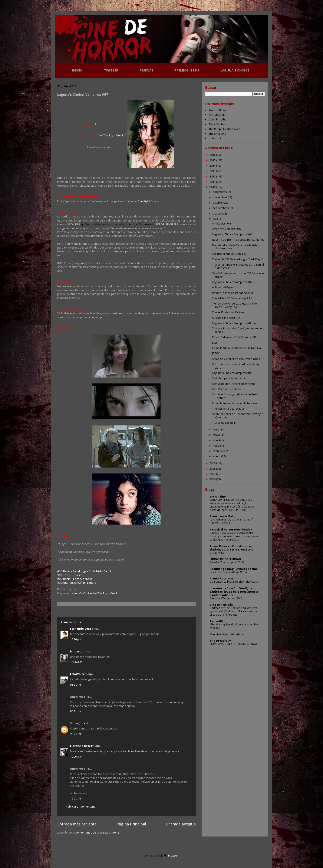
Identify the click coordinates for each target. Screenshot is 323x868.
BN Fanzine (218, 496)
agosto (217, 213)
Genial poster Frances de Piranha (234, 384)
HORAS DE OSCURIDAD (225, 559)
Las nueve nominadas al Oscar (228, 572)
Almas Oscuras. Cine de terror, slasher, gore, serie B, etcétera (232, 548)
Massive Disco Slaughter (227, 634)
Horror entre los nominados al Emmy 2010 (236, 366)
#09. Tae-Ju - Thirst (69, 575)
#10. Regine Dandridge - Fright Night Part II (84, 571)
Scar (215, 343)
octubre (218, 203)
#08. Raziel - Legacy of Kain (75, 579)
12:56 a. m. (77, 662)
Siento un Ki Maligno (225, 516)
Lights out (215, 138)
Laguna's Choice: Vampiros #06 (232, 234)
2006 (213, 479)
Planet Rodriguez (222, 578)
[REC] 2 (216, 353)
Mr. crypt (77, 651)
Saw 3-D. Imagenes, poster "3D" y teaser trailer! (238, 275)
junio (216, 429)
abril (216, 440)
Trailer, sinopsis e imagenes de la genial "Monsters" (238, 266)
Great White (217, 553)
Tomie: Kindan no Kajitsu (228, 312)
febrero (218, 451)
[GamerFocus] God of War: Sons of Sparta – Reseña (231, 521)
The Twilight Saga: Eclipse (228, 409)
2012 (213, 176)
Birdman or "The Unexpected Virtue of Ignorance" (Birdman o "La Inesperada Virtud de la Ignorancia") (233, 611)
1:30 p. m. (76, 798)
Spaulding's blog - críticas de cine (234, 569)
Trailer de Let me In (224, 423)
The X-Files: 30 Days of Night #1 (232, 298)
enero (217, 456)
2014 (213, 166)
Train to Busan (218, 110)
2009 (213, 463)
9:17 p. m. (76, 734)
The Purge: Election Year (224, 129)
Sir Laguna (78, 723)
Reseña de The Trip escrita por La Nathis (238, 240)
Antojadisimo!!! (221, 223)
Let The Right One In (112, 135)
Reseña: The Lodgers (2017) (227, 562)
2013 (213, 171)
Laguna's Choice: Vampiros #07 (232, 282)
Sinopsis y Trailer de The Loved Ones (236, 359)
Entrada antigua (181, 824)
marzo (217, 446)
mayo (217, 435)
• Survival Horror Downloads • (231, 529)
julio (216, 219)
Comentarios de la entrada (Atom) (97, 832)
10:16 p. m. (77, 639)
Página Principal (131, 824)
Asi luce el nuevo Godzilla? (229, 254)
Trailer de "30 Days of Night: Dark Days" (238, 259)
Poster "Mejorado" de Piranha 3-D (234, 337)
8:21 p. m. (76, 711)
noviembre (220, 197)
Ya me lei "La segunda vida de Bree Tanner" (235, 396)
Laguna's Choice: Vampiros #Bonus (235, 323)
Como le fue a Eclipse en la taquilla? (235, 403)
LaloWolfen (78, 674)
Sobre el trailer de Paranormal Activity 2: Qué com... (238, 416)
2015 (213, 160)
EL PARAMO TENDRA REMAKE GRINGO (233, 644)
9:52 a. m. (76, 685)
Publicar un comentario (81, 807)
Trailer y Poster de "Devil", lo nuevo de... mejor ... (238, 330)
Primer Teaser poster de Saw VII (233, 293)
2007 (213, 474)
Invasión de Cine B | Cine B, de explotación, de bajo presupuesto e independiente (234, 592)
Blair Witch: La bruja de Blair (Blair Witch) (234, 582)
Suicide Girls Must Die (226, 318)
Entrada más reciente (77, 824)
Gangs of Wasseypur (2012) (226, 598)
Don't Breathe (218, 119)
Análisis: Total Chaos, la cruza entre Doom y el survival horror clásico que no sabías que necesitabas (235, 536)
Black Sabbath (218, 124)
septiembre (220, 208)
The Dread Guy (220, 641)
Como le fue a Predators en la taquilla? (237, 348)
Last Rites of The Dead (227, 389)
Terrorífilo (217, 621)
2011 (213, 182)
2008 (213, 469)
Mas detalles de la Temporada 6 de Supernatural (235, 247)
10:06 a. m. (77, 756)
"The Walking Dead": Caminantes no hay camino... (234, 626)
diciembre (219, 192)
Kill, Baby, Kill (217, 115)
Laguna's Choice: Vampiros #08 (232, 373)
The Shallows (217, 134)
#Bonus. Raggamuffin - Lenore (77, 583)
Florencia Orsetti (82, 746)
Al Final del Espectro (225, 287)
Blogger (173, 855)
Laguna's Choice (81, 593)
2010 (213, 187)
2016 (213, 155)
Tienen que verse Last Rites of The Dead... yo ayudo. (234, 305)
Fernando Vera (80, 629)
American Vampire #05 (227, 229)
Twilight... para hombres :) (228, 378)
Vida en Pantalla (221, 605)
